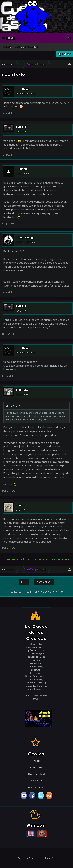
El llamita (22, 390)
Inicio (37, 761)
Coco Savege (26, 237)
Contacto (16, 592)
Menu (9, 38)
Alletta (23, 169)
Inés (20, 505)
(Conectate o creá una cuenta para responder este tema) (36, 559)
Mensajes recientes (26, 47)
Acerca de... (37, 787)
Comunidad (36, 768)
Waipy (26, 89)
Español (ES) (43, 582)
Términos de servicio (46, 592)
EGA (23, 582)
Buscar (7, 47)
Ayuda (27, 592)
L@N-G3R (21, 127)
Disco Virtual (36, 774)
